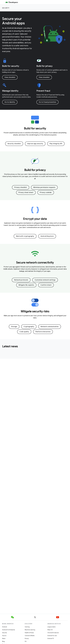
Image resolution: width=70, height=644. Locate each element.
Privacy (27, 638)
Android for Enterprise (9, 630)
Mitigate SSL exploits (26, 285)
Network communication (50, 327)
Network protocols (21, 280)
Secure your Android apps (13, 21)
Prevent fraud (43, 91)
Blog (3, 641)
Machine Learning (30, 630)
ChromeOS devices (53, 633)
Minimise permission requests (44, 187)
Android (5, 627)
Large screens (51, 627)
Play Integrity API (56, 144)
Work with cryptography (25, 236)
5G (26, 641)
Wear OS (50, 630)
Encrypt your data (35, 219)
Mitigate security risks (35, 311)
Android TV (51, 638)
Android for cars (52, 636)
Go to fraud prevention (47, 102)
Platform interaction (43, 332)
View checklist (10, 77)
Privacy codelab (46, 192)
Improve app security (35, 144)
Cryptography (29, 327)
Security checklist (14, 144)
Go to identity (10, 102)
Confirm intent (46, 285)
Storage (14, 327)
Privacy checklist (21, 187)
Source (4, 636)
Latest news (10, 346)
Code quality (24, 332)
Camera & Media (30, 636)
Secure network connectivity (35, 262)
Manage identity (10, 91)
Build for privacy (44, 66)
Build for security (11, 66)
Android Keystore (47, 236)
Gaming (27, 627)
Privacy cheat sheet (26, 192)
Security (6, 8)
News (4, 638)
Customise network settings (45, 280)
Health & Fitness (29, 633)
